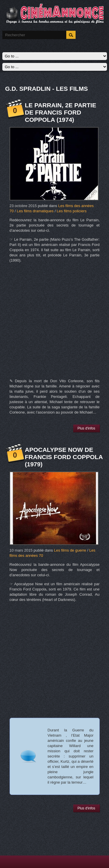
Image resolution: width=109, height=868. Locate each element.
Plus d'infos (86, 428)
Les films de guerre (70, 550)
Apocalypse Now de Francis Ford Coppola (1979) (64, 457)
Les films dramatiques (35, 211)
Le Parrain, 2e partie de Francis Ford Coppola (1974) (61, 112)
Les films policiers (72, 211)
